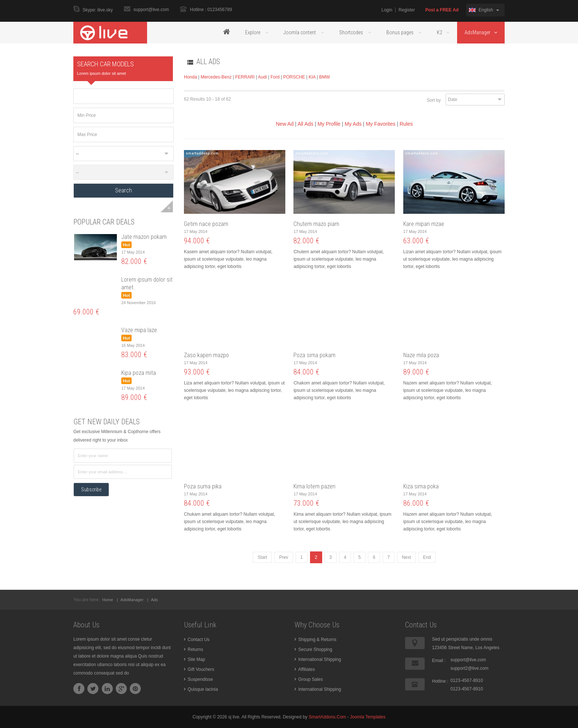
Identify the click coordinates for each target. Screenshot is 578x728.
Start (262, 557)
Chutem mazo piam (316, 224)
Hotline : (440, 681)
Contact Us (199, 640)
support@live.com (151, 10)
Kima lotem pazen (314, 486)
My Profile (329, 124)
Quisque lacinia (203, 689)
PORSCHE (295, 77)
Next (406, 557)
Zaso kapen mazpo (206, 355)
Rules (406, 124)
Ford (275, 77)
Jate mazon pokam (144, 237)
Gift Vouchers (201, 669)
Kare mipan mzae (424, 224)
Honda (190, 77)
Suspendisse (200, 679)
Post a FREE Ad (442, 10)
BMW (325, 77)
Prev (284, 557)
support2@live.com (469, 668)
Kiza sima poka (421, 486)
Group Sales (311, 679)
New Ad (285, 124)
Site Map (196, 659)
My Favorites (380, 124)
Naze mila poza (421, 355)
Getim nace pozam (206, 224)
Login (387, 10)
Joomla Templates (368, 717)
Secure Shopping (315, 649)
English (484, 10)
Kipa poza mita (139, 373)
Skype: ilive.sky (98, 10)
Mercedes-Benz (216, 77)
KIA (312, 77)
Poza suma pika (203, 486)
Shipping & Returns (317, 640)
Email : (439, 661)
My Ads (353, 124)
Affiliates (307, 669)
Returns (195, 649)
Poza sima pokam (314, 355)
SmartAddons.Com (327, 717)
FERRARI (245, 77)
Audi (262, 77)
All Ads (305, 124)
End (427, 557)
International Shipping (320, 659)
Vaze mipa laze (139, 330)
